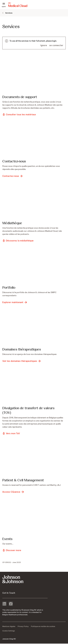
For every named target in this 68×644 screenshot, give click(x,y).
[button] (4, 5)
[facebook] (11, 604)
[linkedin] (4, 604)
